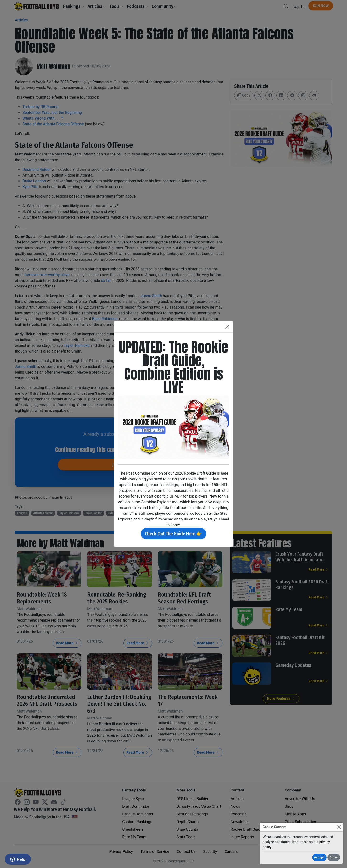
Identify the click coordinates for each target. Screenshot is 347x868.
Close (334, 857)
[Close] (339, 827)
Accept (319, 857)
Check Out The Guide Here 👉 (173, 534)
